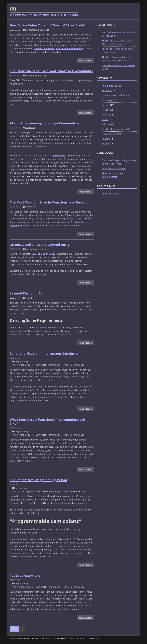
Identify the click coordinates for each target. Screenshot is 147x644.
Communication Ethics (114, 95)
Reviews (106, 139)
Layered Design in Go (43, 254)
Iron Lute (106, 115)
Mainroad (93, 638)
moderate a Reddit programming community (59, 48)
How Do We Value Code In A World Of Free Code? (47, 25)
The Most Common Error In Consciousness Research (50, 202)
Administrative (109, 86)
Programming (32, 30)
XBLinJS (106, 144)
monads (31, 529)
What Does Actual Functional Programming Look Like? (47, 422)
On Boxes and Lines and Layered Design (41, 245)
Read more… (86, 60)
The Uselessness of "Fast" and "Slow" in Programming (51, 71)
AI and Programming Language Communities (45, 123)
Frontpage (107, 100)
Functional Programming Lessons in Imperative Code (60, 365)
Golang (43, 75)
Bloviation (45, 30)
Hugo (47, 638)
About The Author (111, 194)
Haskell (105, 110)
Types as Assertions (25, 576)
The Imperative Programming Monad (38, 480)
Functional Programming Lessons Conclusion (45, 353)
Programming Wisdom (113, 169)
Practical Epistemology (113, 129)
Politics (105, 124)
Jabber (105, 119)
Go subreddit (59, 156)
